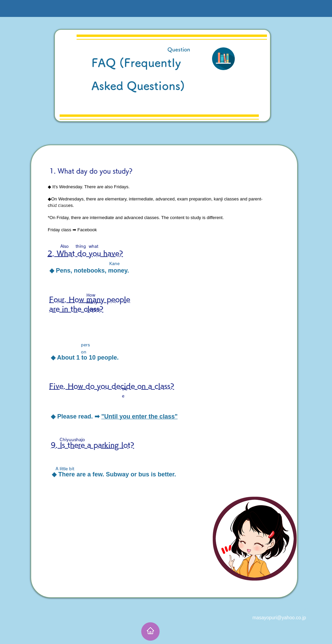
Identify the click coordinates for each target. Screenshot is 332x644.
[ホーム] (150, 631)
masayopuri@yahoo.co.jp (279, 618)
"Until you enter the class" (139, 416)
